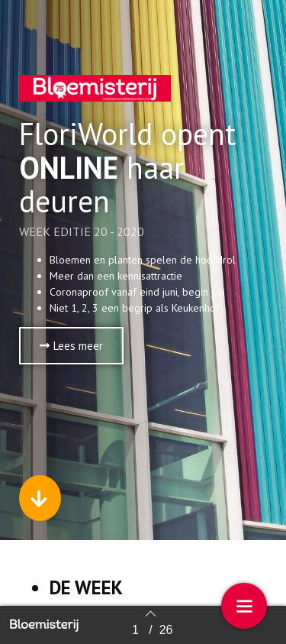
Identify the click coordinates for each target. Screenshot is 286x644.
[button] (71, 346)
